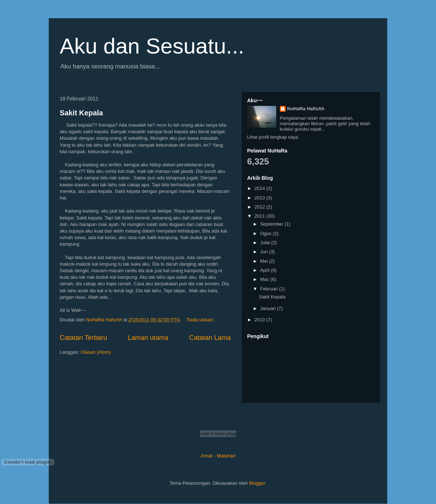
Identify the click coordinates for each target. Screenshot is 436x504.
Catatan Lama (210, 338)
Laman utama (148, 338)
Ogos (267, 233)
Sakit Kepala (81, 113)
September (272, 224)
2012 (260, 207)
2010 (260, 320)
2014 (260, 188)
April (266, 270)
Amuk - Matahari (218, 456)
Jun (265, 252)
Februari (270, 289)
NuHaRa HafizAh (306, 109)
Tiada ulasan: (201, 320)
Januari (269, 308)
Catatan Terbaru (83, 338)
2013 (260, 198)
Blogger (257, 483)
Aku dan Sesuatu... (152, 46)
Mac (265, 279)
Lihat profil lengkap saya (273, 137)
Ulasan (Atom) (96, 352)
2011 (260, 216)
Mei (265, 261)
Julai (266, 243)
